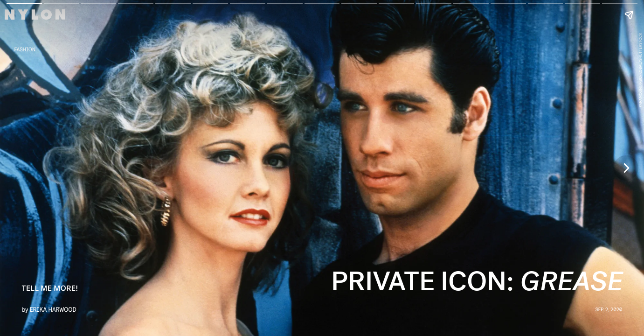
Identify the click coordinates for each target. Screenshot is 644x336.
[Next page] (626, 168)
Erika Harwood (53, 309)
